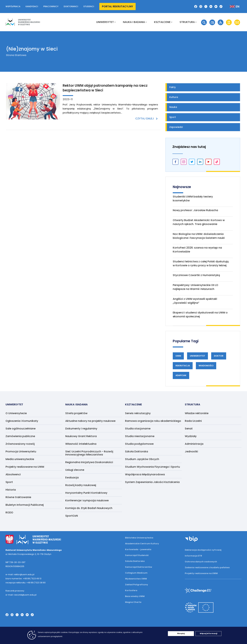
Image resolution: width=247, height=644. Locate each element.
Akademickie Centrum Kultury (142, 544)
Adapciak (181, 375)
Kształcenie (163, 22)
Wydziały (191, 436)
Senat (189, 429)
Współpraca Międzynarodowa (145, 474)
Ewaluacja (72, 478)
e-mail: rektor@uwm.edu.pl (20, 574)
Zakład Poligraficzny (137, 585)
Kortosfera (131, 590)
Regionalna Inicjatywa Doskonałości (89, 462)
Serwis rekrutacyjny (138, 413)
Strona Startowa (16, 55)
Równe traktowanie (18, 497)
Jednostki (191, 451)
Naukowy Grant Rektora (81, 436)
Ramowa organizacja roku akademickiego (153, 421)
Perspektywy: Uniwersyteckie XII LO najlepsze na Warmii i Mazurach (195, 287)
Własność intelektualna (81, 444)
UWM (178, 356)
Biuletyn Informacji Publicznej (25, 505)
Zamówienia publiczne (20, 436)
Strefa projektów (76, 413)
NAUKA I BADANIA (135, 22)
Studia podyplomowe (139, 444)
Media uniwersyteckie (20, 459)
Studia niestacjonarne (140, 436)
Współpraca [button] (13, 6)
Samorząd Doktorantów (139, 567)
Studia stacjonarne (138, 429)
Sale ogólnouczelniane (21, 429)
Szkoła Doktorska (137, 451)
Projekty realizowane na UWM (25, 467)
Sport (173, 117)
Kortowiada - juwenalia (138, 549)
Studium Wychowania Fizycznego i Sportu (152, 467)
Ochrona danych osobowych (201, 562)
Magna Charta (133, 602)
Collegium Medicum (136, 573)
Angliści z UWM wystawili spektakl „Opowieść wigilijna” (195, 301)
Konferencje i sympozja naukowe (87, 500)
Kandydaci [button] (32, 6)
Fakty (173, 87)
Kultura (174, 97)
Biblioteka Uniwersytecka (139, 538)
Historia (11, 490)
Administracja (194, 444)
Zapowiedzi (176, 127)
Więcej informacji (208, 633)
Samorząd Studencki (137, 555)
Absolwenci (13, 474)
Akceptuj (181, 633)
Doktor (219, 356)
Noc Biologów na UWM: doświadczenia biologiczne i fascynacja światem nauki (199, 236)
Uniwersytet (106, 22)
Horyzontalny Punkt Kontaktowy (86, 493)
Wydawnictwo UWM (136, 579)
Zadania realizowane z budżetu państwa (207, 567)
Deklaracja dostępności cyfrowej (203, 550)
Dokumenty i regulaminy (81, 429)
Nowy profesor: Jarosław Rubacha (195, 210)
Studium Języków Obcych (142, 459)
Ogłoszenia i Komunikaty (22, 421)
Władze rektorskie (197, 413)
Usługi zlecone (75, 470)
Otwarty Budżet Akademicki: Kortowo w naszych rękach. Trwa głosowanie (199, 222)
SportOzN (72, 516)
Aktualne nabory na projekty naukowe (90, 421)
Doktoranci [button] (71, 6)
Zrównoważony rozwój (20, 444)
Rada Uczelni (193, 421)
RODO (9, 512)
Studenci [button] (89, 6)
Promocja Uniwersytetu (21, 451)
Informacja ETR (193, 556)
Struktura (188, 22)
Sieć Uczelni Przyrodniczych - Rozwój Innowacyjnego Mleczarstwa (89, 453)
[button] (196, 7)
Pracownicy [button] (51, 6)
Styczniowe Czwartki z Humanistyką (196, 275)
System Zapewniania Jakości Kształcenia (152, 482)
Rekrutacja (183, 366)
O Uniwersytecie (16, 413)
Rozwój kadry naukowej (81, 485)
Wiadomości (206, 366)
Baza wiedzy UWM (135, 596)
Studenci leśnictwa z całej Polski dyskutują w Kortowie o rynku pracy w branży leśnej (201, 263)
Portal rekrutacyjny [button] (117, 6)
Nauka (173, 107)
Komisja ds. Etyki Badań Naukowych (89, 508)
